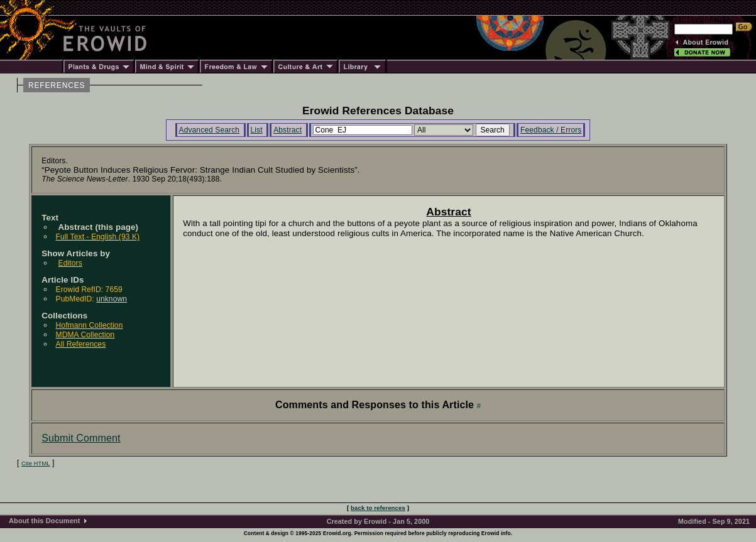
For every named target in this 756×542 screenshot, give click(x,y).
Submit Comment (81, 438)
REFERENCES (57, 85)
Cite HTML (36, 463)
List (257, 130)
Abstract (288, 130)
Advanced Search (210, 130)
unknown (112, 299)
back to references (378, 508)
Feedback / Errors (551, 130)
